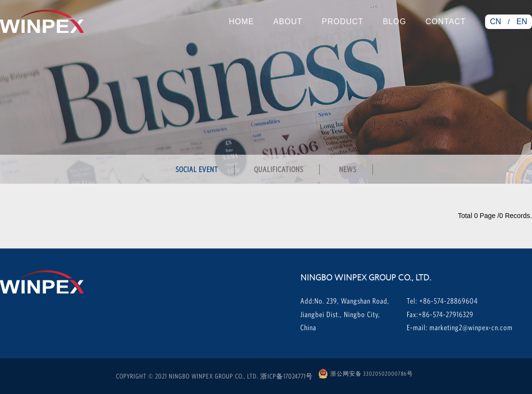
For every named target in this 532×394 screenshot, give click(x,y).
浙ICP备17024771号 (287, 376)
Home (241, 22)
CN (495, 22)
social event (197, 169)
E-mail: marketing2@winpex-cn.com (460, 327)
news (348, 169)
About (288, 22)
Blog (394, 22)
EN (522, 22)
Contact (446, 22)
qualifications (279, 169)
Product (342, 22)
